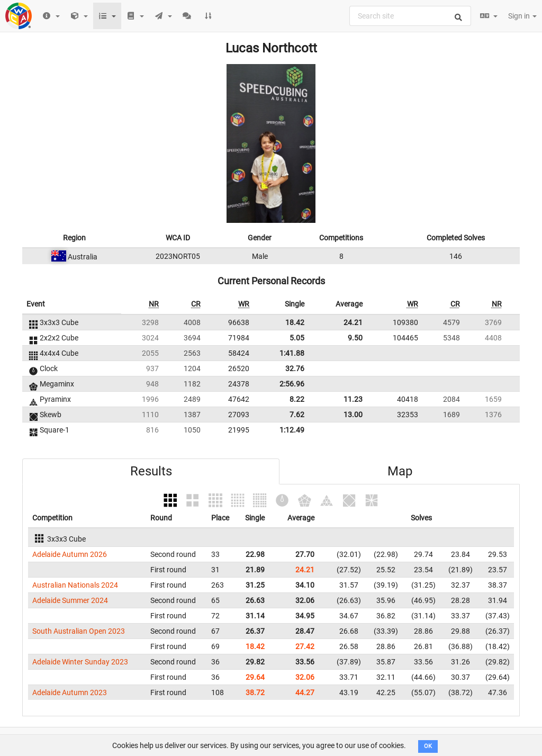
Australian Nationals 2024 (75, 585)
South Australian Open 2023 (79, 631)
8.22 (297, 399)
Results (151, 471)
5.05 (297, 338)
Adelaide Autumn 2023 (70, 692)
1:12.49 (292, 430)
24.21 (353, 322)
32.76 (295, 368)
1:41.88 (292, 353)
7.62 (297, 415)
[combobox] (410, 16)
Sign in (522, 16)
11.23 (353, 399)
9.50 (355, 338)
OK (428, 746)
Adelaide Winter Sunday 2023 (80, 662)
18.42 (295, 322)
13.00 (353, 415)
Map (400, 471)
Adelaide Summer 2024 (70, 600)
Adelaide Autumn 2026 (70, 554)
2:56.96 (292, 384)
